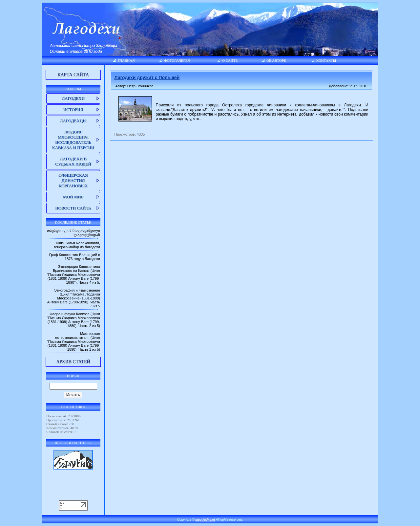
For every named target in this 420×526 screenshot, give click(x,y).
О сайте (230, 60)
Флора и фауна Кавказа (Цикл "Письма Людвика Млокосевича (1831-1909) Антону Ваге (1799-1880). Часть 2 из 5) (73, 320)
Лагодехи (73, 98)
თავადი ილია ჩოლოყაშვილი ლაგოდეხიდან (73, 233)
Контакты (326, 60)
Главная (126, 60)
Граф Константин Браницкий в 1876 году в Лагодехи (75, 257)
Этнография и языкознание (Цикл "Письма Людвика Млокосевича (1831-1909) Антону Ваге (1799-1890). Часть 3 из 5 (74, 298)
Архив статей (73, 362)
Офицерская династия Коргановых (73, 180)
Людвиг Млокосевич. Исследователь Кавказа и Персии (73, 140)
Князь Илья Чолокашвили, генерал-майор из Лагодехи (77, 245)
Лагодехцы (73, 121)
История (73, 110)
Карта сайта (73, 75)
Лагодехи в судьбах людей (73, 161)
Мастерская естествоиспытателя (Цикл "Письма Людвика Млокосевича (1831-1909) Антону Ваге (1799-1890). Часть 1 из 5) (73, 341)
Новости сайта (73, 208)
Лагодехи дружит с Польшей (147, 77)
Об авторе (276, 60)
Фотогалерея (177, 60)
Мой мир (73, 197)
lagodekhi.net (205, 520)
